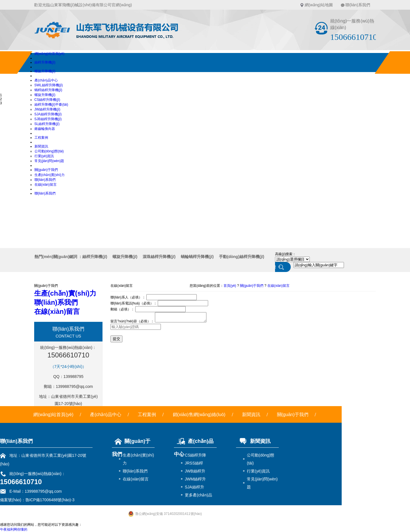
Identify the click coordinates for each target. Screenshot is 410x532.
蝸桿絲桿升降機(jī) (48, 90)
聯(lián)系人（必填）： (128, 297)
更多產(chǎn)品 (198, 495)
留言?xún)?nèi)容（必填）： (132, 323)
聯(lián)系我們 (358, 5)
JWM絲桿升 (195, 479)
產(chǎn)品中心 (46, 80)
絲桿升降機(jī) (45, 62)
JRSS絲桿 (194, 463)
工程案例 (41, 138)
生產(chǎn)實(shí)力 (50, 175)
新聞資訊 (41, 146)
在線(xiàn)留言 (46, 185)
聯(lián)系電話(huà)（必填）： (134, 303)
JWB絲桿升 (195, 471)
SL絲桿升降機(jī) (47, 124)
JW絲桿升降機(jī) (47, 109)
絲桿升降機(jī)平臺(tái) (51, 105)
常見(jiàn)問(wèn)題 (49, 161)
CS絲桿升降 (195, 455)
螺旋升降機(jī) (45, 71)
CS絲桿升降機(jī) (47, 100)
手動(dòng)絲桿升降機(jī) (242, 257)
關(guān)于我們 (46, 170)
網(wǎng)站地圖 (319, 5)
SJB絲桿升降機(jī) (48, 119)
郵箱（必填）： (122, 309)
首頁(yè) (230, 286)
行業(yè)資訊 (44, 156)
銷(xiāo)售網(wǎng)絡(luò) (199, 415)
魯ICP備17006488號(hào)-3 (50, 500)
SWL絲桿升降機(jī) (49, 85)
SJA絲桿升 (194, 487)
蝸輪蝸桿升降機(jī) (197, 257)
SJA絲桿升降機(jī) (48, 114)
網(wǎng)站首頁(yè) (50, 54)
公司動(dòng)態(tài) (49, 151)
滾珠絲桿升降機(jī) (159, 257)
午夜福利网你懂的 (14, 529)
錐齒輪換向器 (45, 129)
